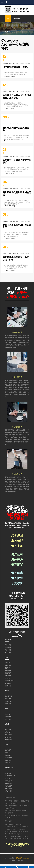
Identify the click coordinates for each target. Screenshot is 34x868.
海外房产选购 (9, 791)
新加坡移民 (8, 750)
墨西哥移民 (8, 719)
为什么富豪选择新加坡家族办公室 (17, 226)
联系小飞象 (8, 645)
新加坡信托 (8, 778)
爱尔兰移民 (8, 665)
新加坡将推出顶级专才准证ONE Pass (16, 258)
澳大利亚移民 (9, 696)
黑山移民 (7, 678)
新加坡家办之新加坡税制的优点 (17, 194)
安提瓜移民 (8, 730)
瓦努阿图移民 (9, 701)
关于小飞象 (8, 650)
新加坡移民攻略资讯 (8, 63)
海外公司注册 (9, 783)
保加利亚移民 (9, 683)
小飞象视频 (8, 652)
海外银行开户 (9, 781)
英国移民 (7, 663)
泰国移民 (7, 763)
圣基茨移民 (8, 732)
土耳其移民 (8, 755)
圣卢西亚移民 (9, 737)
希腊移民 (7, 668)
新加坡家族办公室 (10, 776)
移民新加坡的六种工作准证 (16, 67)
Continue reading (10, 76)
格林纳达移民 (9, 740)
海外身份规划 (9, 788)
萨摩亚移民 (8, 704)
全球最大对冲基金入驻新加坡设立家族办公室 (17, 96)
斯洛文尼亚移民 (9, 681)
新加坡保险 (8, 773)
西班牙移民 (8, 673)
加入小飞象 (8, 647)
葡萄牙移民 (8, 676)
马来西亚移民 (9, 760)
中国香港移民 (9, 758)
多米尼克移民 (9, 735)
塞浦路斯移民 (9, 686)
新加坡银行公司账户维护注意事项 (17, 161)
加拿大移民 (8, 717)
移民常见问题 (16, 156)
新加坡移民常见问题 (8, 156)
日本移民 (7, 753)
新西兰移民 (8, 699)
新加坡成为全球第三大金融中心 (17, 129)
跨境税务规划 (9, 786)
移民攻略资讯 (16, 63)
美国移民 (7, 714)
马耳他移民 (8, 670)
